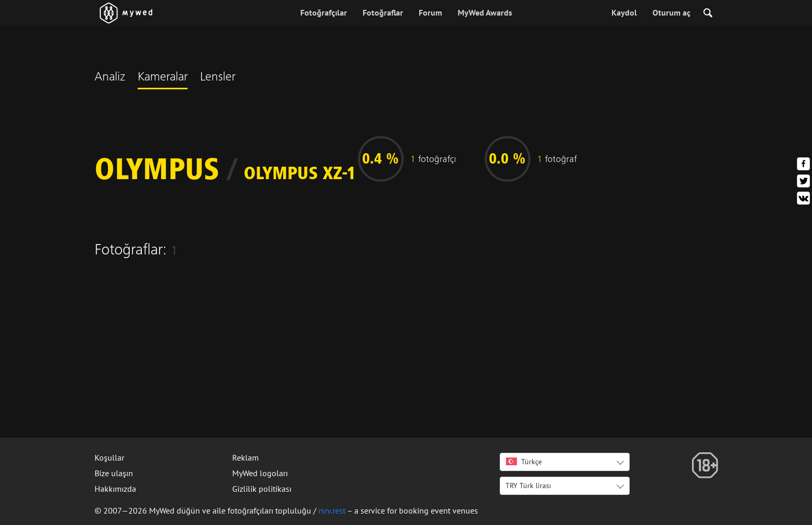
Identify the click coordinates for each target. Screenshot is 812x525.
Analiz (110, 78)
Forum (430, 12)
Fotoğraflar (383, 12)
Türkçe (524, 462)
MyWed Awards (485, 12)
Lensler (218, 78)
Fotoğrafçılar (324, 12)
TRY (528, 486)
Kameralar (163, 78)
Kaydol (624, 12)
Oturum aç (671, 12)
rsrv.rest (332, 510)
